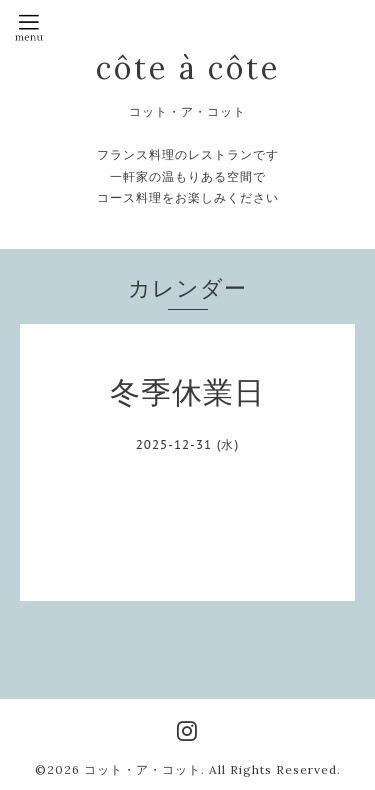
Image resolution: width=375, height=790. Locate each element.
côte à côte (188, 68)
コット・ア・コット (142, 769)
